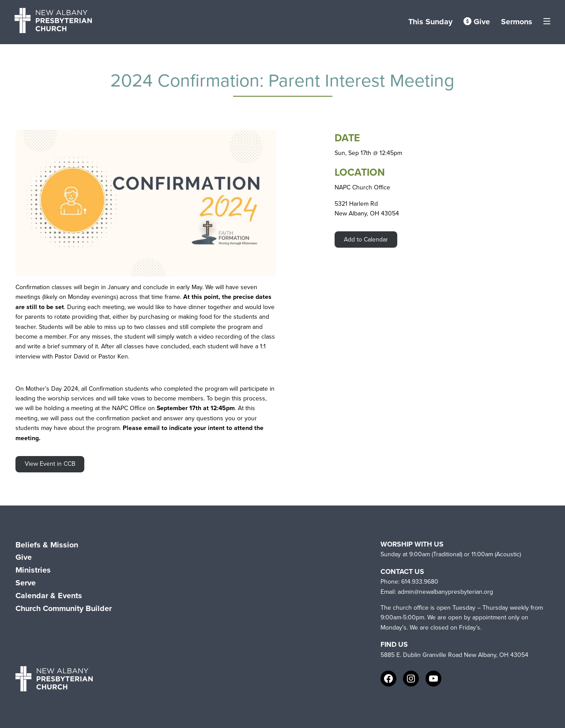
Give (477, 22)
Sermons (517, 22)
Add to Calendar (366, 240)
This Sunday (430, 22)
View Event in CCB (50, 464)
